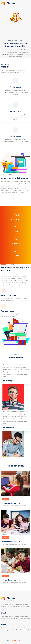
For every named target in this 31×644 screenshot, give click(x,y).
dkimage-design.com (19, 640)
